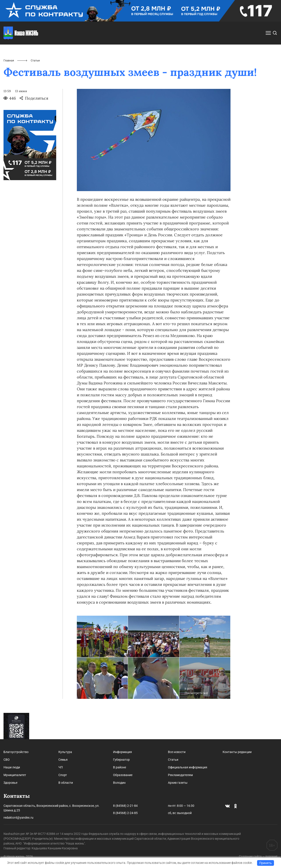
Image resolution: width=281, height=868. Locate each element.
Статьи (173, 760)
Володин (119, 783)
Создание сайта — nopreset (258, 856)
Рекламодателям (180, 775)
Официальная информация (188, 767)
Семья (63, 760)
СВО (7, 760)
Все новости (177, 752)
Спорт (63, 775)
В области (66, 783)
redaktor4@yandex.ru (18, 818)
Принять (266, 863)
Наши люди (12, 767)
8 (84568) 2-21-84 (125, 806)
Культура (65, 752)
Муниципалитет (15, 775)
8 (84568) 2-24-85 (125, 813)
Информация (122, 752)
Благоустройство (16, 752)
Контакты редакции (237, 752)
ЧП (61, 767)
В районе (120, 767)
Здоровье (10, 783)
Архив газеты (178, 783)
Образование (123, 775)
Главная (9, 61)
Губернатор (121, 760)
